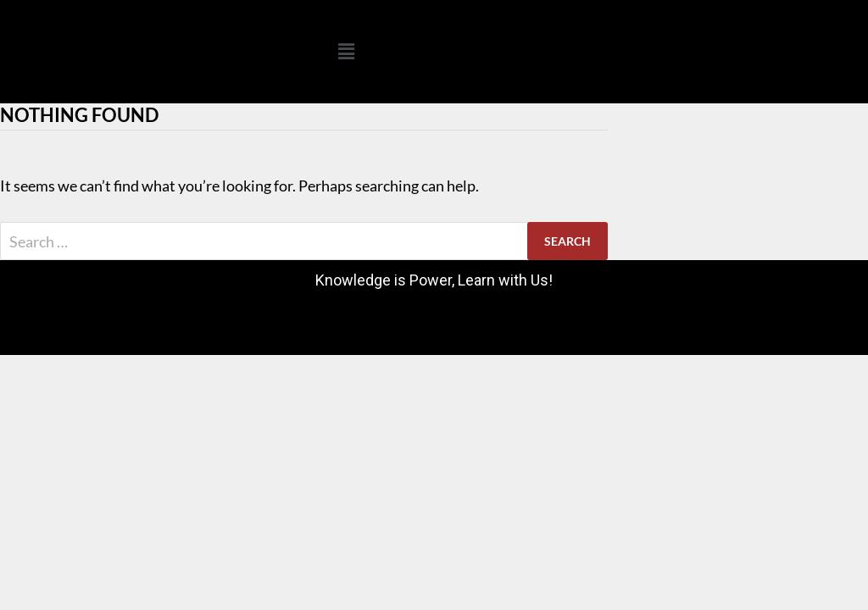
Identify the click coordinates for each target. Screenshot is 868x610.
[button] (346, 51)
